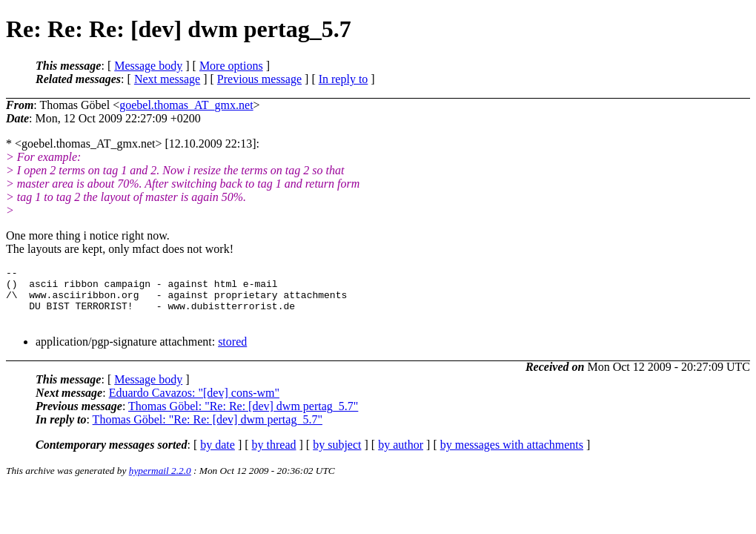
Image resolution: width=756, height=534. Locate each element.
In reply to (344, 79)
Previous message (259, 79)
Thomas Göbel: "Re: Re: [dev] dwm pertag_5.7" (243, 417)
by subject (337, 456)
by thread (274, 456)
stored (232, 353)
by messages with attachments (512, 456)
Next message (167, 79)
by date (218, 456)
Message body (148, 66)
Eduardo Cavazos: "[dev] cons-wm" (194, 404)
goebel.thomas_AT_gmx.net (186, 105)
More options (231, 66)
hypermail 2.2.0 (160, 482)
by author (401, 456)
